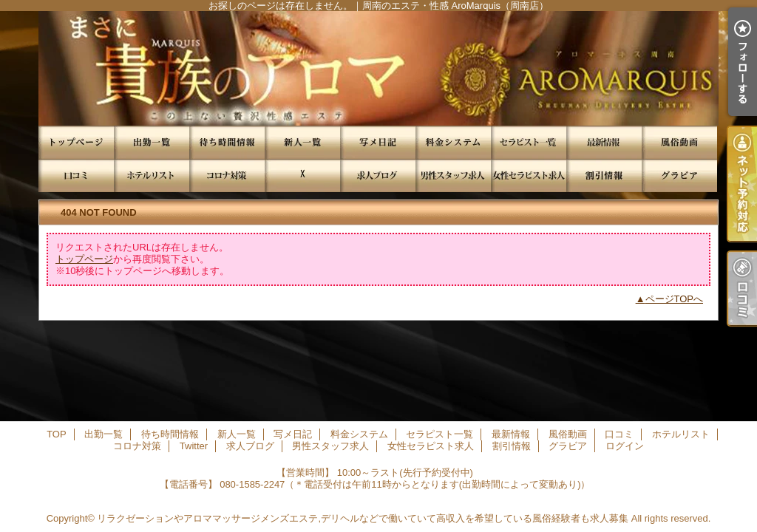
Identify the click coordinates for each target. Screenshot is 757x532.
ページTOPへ (675, 299)
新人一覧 (302, 142)
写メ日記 (378, 142)
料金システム (453, 142)
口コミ (76, 175)
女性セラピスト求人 (529, 175)
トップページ (84, 259)
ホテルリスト (152, 175)
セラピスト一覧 (529, 142)
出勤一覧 (152, 142)
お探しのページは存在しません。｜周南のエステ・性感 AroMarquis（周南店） (378, 68)
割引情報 (604, 175)
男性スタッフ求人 (453, 175)
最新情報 (604, 142)
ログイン (625, 446)
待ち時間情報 (227, 142)
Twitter (302, 175)
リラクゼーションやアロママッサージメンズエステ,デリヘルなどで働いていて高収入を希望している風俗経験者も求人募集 (363, 518)
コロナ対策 (227, 175)
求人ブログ (378, 175)
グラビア (679, 175)
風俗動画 (679, 142)
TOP (76, 142)
